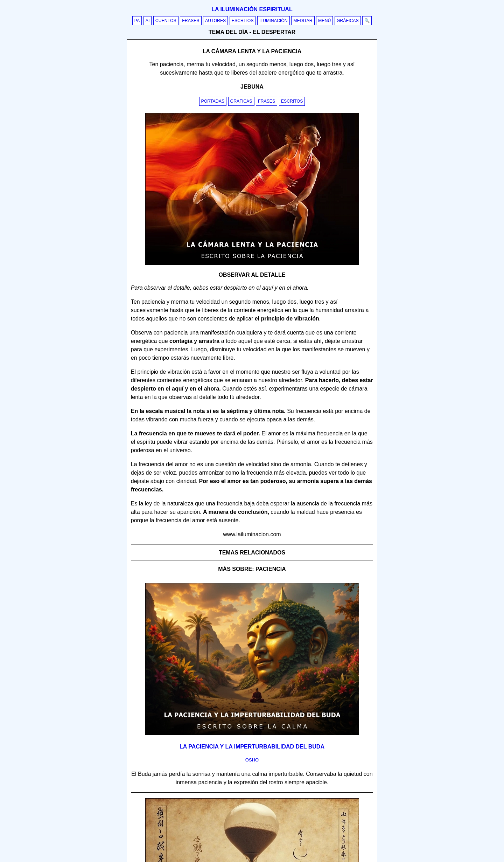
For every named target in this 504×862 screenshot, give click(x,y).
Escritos (243, 21)
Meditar (303, 21)
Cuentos (166, 21)
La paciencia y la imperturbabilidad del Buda (252, 747)
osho (252, 760)
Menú (324, 21)
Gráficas (348, 21)
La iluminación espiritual (252, 9)
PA (137, 21)
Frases (191, 21)
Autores (215, 21)
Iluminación (274, 21)
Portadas (213, 101)
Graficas (241, 101)
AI (148, 21)
